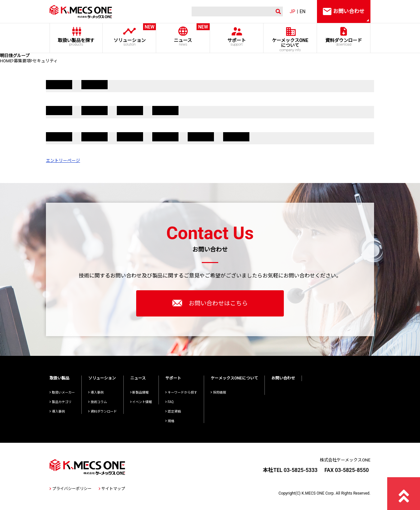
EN (303, 11)
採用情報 (218, 392)
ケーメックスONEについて (234, 378)
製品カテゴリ (61, 402)
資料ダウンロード (344, 42)
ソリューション (129, 35)
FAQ (169, 402)
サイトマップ (112, 489)
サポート (236, 42)
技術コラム (98, 402)
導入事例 (57, 411)
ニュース (183, 35)
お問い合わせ (283, 378)
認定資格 (173, 411)
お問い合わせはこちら (210, 303)
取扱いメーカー (62, 392)
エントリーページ (63, 161)
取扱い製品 (59, 378)
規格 (170, 421)
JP (293, 11)
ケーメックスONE (290, 45)
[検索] (231, 12)
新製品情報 (140, 392)
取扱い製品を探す (76, 42)
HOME (6, 61)
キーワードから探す (181, 392)
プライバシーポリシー (71, 489)
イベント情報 (141, 402)
